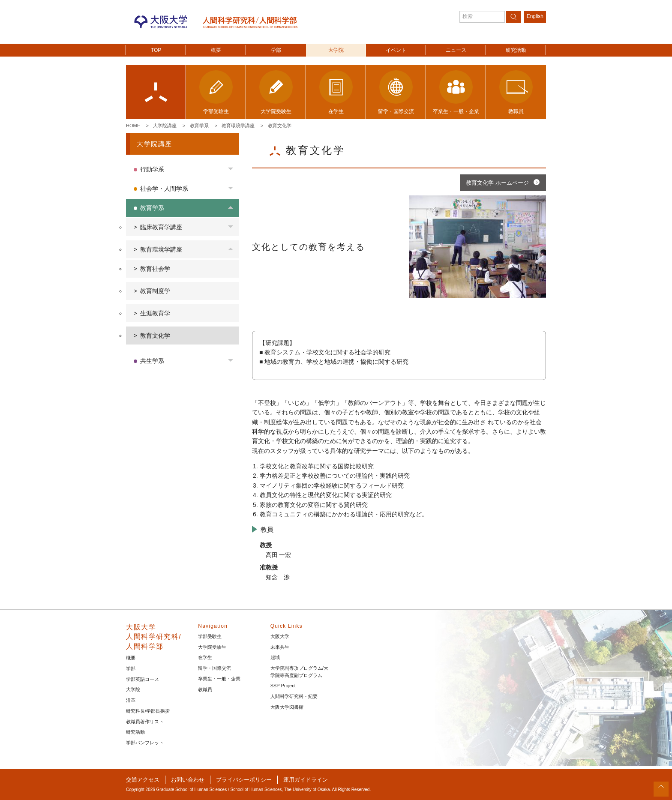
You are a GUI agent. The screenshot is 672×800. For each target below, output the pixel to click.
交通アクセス (143, 780)
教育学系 (199, 126)
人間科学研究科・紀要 (294, 696)
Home (133, 126)
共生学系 (152, 361)
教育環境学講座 (238, 126)
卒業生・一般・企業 (219, 679)
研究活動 (516, 50)
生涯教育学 (155, 313)
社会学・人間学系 (164, 189)
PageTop (661, 789)
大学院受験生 (212, 647)
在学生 (205, 657)
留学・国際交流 (214, 668)
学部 (276, 50)
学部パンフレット (145, 743)
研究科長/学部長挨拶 (148, 711)
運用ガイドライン (306, 780)
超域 (275, 657)
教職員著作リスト (145, 722)
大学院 (336, 50)
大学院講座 (165, 126)
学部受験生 (210, 636)
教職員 (205, 689)
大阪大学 (280, 636)
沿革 (131, 700)
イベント (396, 50)
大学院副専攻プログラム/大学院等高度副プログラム (299, 672)
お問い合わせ (188, 780)
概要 (216, 50)
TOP (156, 50)
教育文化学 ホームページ (497, 183)
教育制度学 (155, 291)
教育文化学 (280, 126)
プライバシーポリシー (244, 780)
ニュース (456, 50)
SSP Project (283, 686)
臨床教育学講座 (161, 227)
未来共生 (280, 647)
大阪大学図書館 (287, 707)
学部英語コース (142, 679)
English (535, 16)
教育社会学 (155, 269)
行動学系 (152, 169)
